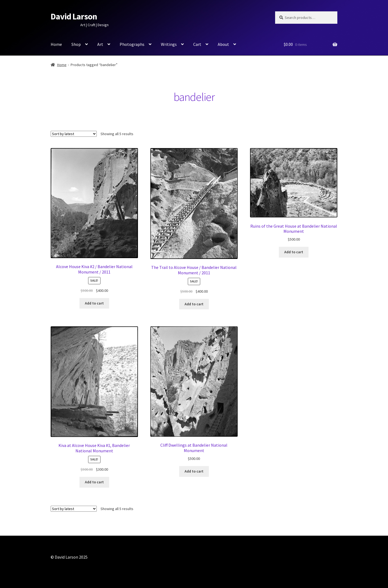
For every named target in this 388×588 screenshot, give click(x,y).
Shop (76, 44)
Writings (169, 44)
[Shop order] (74, 134)
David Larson (74, 16)
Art (100, 44)
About (223, 44)
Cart (197, 44)
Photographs (132, 44)
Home (56, 44)
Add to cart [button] (94, 303)
